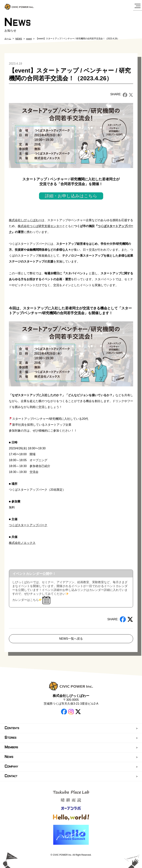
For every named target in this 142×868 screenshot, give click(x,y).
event (29, 39)
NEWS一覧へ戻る (71, 639)
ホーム (8, 39)
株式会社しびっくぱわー (25, 220)
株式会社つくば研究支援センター (40, 226)
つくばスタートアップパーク (28, 525)
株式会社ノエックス (22, 543)
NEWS (19, 39)
